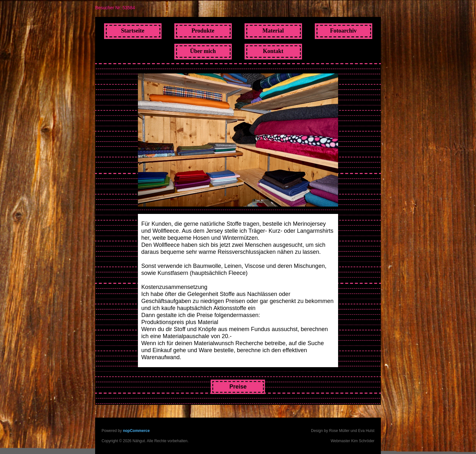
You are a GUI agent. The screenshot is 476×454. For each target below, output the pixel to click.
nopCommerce (136, 431)
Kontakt (273, 51)
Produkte (203, 31)
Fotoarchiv (344, 31)
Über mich (203, 51)
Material (273, 31)
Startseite (133, 31)
